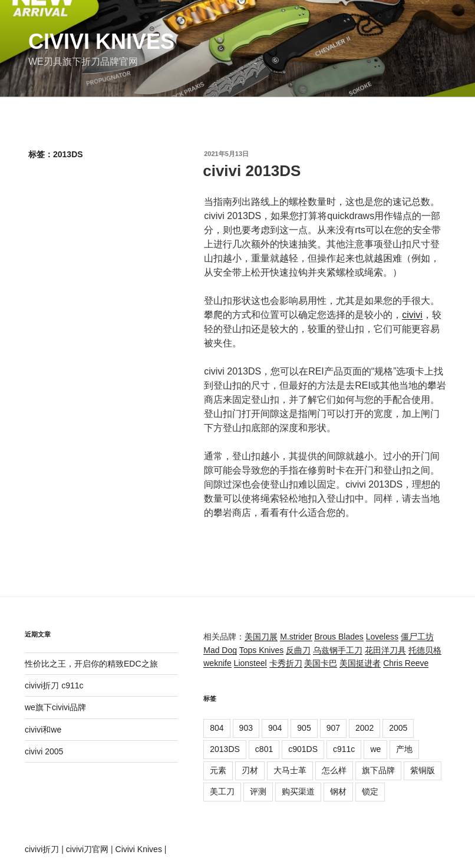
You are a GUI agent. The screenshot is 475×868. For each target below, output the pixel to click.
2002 (365, 728)
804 (217, 728)
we (375, 749)
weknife (217, 663)
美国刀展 (261, 637)
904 (275, 728)
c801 (264, 749)
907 (333, 728)
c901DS (303, 749)
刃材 (250, 770)
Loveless (382, 637)
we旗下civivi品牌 (55, 707)
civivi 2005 (44, 751)
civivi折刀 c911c (54, 685)
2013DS (225, 749)
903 (246, 728)
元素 (218, 770)
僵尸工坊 (417, 637)
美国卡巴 (321, 663)
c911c (344, 749)
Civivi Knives (101, 42)
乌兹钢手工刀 (338, 650)
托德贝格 (425, 650)
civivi (412, 315)
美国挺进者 (360, 663)
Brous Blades (339, 637)
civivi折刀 (42, 849)
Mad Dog (220, 650)
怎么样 (334, 770)
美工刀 (222, 791)
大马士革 (290, 770)
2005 (398, 728)
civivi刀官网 (87, 849)
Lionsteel (250, 663)
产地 (404, 749)
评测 (258, 791)
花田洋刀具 (385, 650)
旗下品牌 (378, 770)
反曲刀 (298, 650)
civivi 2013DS (252, 171)
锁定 (370, 791)
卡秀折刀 (286, 663)
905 (304, 728)
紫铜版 (423, 770)
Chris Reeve (406, 663)
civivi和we (43, 730)
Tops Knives (261, 650)
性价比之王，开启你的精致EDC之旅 (91, 664)
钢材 (338, 791)
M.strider (296, 637)
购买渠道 (298, 791)
